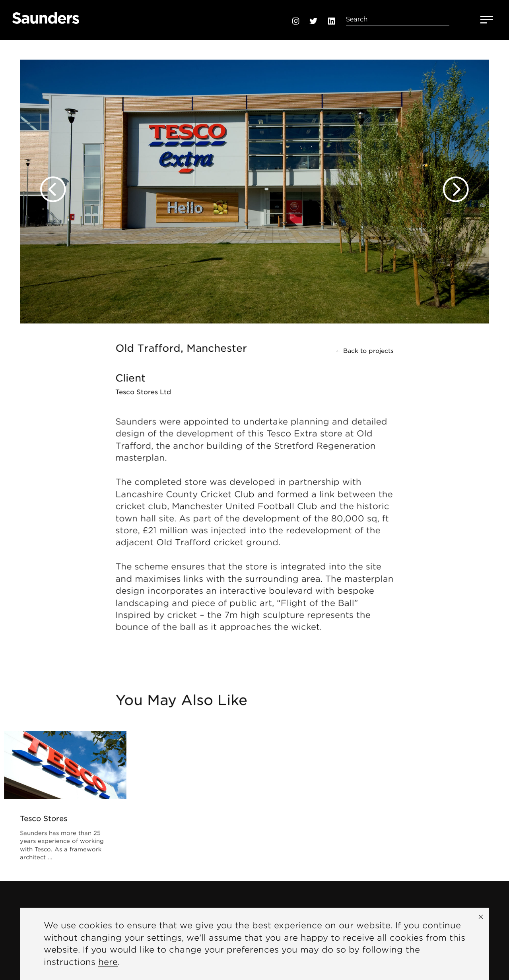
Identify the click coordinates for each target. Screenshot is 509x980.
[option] (254, 182)
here (108, 962)
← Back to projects (364, 351)
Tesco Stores (44, 819)
